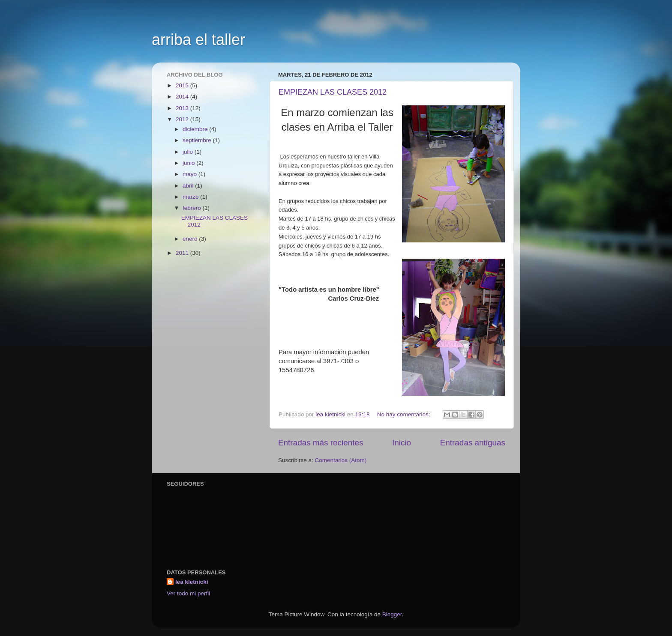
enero (191, 239)
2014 (183, 97)
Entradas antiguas (473, 443)
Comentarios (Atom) (341, 460)
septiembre (198, 140)
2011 (183, 253)
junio (189, 163)
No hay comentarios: (405, 414)
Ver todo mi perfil (188, 593)
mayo (190, 174)
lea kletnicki (192, 582)
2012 (183, 119)
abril (189, 186)
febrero (193, 208)
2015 (183, 85)
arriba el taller (198, 40)
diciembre (196, 129)
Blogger (392, 614)
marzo (191, 197)
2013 (183, 108)
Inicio (402, 443)
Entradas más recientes (321, 443)
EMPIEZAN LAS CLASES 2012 (333, 92)
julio (189, 152)
